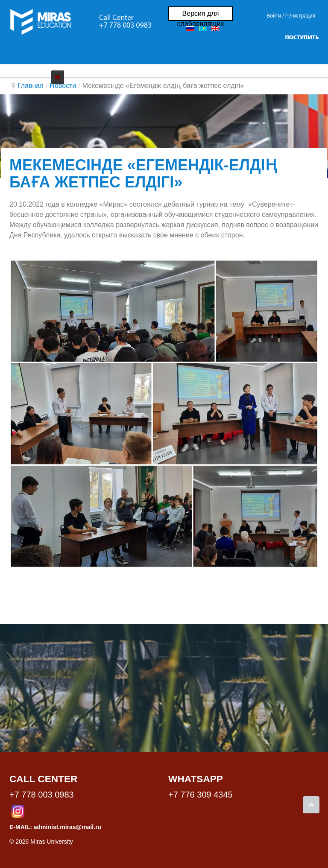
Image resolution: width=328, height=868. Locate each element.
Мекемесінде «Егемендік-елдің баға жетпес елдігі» (143, 174)
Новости (63, 86)
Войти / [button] (275, 16)
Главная (31, 86)
